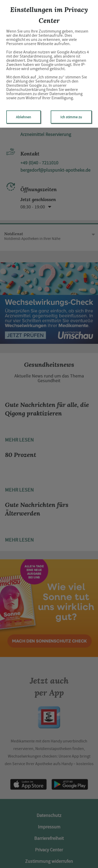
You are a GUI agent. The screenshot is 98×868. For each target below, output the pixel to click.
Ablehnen (24, 117)
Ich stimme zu (71, 117)
